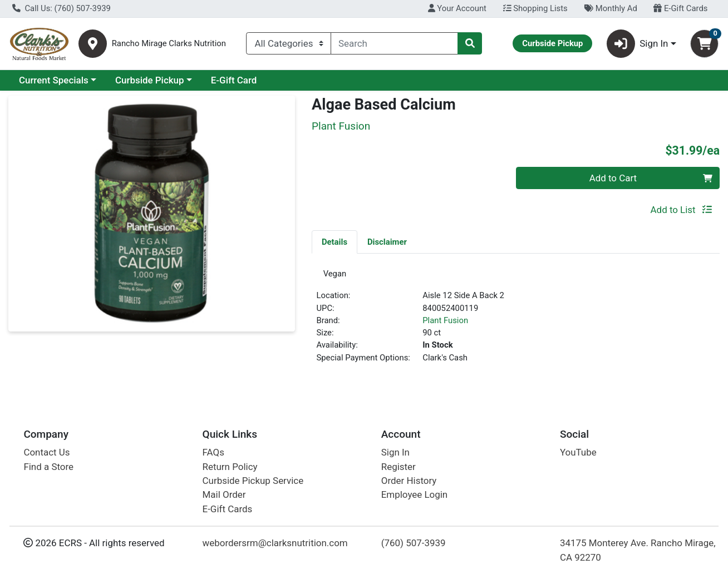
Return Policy (230, 467)
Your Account (457, 8)
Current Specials (54, 80)
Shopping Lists (535, 8)
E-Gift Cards (680, 8)
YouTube (578, 453)
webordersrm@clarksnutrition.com (275, 543)
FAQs (213, 453)
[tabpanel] (516, 322)
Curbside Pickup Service (253, 481)
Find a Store (48, 467)
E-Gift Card (234, 80)
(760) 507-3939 (414, 543)
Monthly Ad (610, 8)
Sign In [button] (638, 44)
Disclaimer (387, 242)
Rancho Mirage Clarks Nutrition (169, 44)
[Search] (394, 43)
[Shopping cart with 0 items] (704, 44)
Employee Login (414, 495)
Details (335, 242)
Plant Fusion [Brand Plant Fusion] (445, 324)
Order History (409, 481)
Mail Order (224, 495)
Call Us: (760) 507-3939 (62, 8)
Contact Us (46, 453)
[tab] (335, 241)
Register (399, 467)
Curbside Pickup (150, 80)
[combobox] (394, 43)
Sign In (395, 453)
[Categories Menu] (289, 43)
